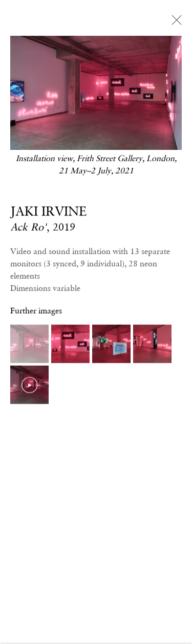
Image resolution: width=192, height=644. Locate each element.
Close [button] (174, 23)
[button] (29, 345)
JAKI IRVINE (48, 212)
